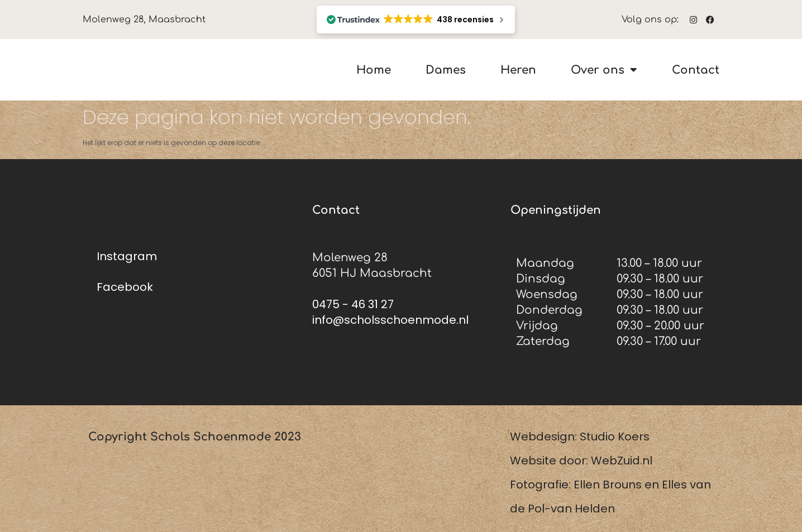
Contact (696, 70)
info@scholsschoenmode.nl (390, 320)
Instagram (127, 256)
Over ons (604, 70)
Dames (446, 70)
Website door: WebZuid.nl (581, 461)
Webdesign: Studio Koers (580, 437)
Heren (518, 70)
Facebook (125, 287)
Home (374, 70)
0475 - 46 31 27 (353, 304)
